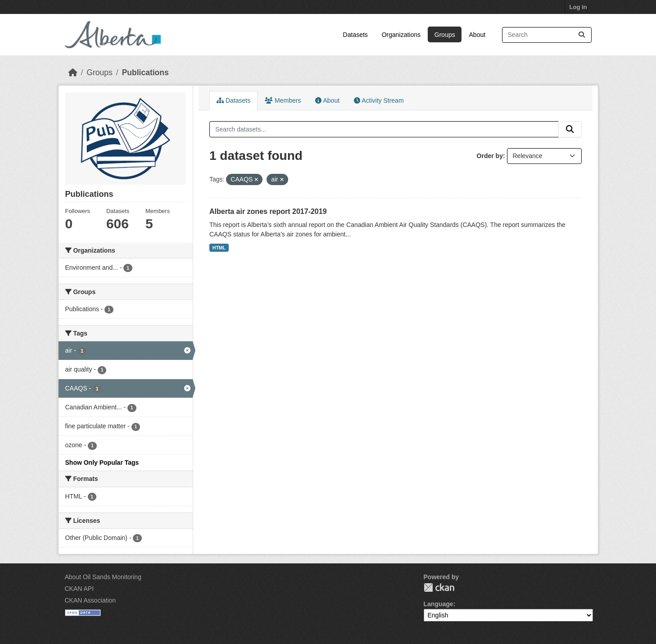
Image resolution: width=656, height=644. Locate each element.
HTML (219, 248)
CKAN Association (90, 600)
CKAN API (79, 589)
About (477, 35)
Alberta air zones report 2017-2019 (268, 211)
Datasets (355, 35)
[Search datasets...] (547, 35)
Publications (145, 73)
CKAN (439, 587)
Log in (578, 7)
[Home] (73, 73)
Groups (445, 35)
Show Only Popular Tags (102, 463)
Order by (490, 156)
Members (283, 100)
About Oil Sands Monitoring (103, 577)
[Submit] (582, 35)
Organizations (401, 35)
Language (439, 604)
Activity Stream (379, 100)
